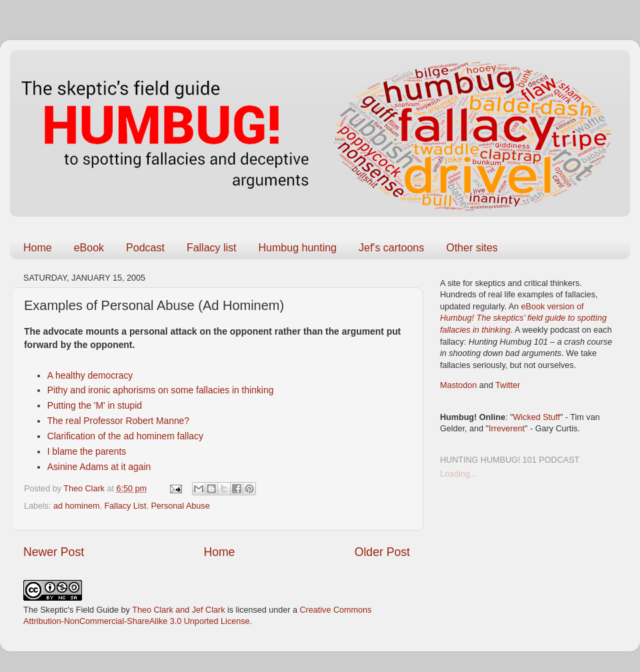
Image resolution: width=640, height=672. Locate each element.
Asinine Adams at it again (99, 467)
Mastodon (458, 385)
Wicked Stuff (536, 417)
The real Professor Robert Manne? (118, 421)
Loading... (458, 474)
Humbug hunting (298, 248)
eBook (89, 248)
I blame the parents (87, 451)
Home (38, 248)
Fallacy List (125, 506)
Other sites (472, 248)
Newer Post (54, 552)
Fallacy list (212, 248)
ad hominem (76, 506)
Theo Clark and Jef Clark (178, 610)
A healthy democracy (90, 375)
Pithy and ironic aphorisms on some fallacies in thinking (161, 390)
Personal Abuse (180, 506)
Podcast (145, 248)
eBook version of (523, 318)
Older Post (382, 552)
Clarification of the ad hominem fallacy (125, 436)
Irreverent (507, 429)
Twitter (508, 385)
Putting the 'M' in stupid (95, 405)
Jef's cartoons (391, 248)
